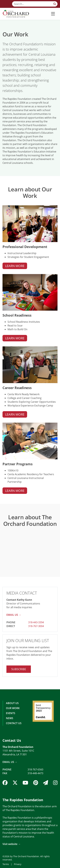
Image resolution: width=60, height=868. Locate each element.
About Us (12, 703)
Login (2, 866)
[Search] (35, 4)
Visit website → (12, 844)
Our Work (13, 708)
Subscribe (19, 669)
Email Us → (14, 615)
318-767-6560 (35, 769)
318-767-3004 (36, 626)
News (10, 718)
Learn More (15, 266)
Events (11, 713)
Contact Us (14, 723)
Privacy (18, 864)
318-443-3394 (36, 622)
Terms (6, 864)
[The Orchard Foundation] (16, 14)
